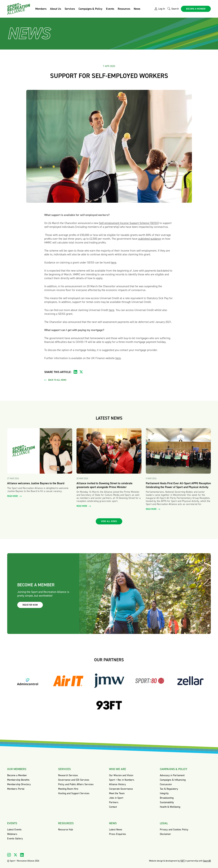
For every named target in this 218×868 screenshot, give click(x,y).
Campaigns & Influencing (173, 780)
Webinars (12, 834)
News (137, 9)
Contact (113, 807)
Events (110, 9)
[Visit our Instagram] (9, 855)
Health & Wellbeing (170, 807)
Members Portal (16, 789)
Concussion (166, 784)
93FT (183, 861)
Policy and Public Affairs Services (76, 784)
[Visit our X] (15, 855)
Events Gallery (15, 839)
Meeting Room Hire (68, 789)
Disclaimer (165, 834)
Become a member (196, 9)
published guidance (150, 239)
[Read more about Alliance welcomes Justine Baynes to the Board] (40, 451)
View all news (109, 521)
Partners (114, 802)
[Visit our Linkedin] (22, 855)
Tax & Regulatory (169, 789)
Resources (124, 9)
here (114, 262)
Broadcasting (167, 798)
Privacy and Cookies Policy (174, 830)
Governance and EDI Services (74, 780)
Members (41, 9)
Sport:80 (207, 861)
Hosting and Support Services (74, 793)
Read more (14, 496)
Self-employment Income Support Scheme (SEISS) (129, 223)
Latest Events (14, 830)
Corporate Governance (121, 789)
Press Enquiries (118, 834)
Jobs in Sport (116, 798)
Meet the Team (117, 793)
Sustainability (167, 802)
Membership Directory (19, 784)
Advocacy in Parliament (172, 775)
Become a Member (17, 775)
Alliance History (117, 784)
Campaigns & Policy (90, 9)
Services (70, 9)
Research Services (68, 775)
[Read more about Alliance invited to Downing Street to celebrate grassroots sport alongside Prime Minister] (109, 451)
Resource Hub (66, 830)
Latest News (116, 830)
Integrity (164, 793)
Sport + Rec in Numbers (122, 780)
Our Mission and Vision (121, 775)
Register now (30, 605)
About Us (56, 9)
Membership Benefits (18, 780)
